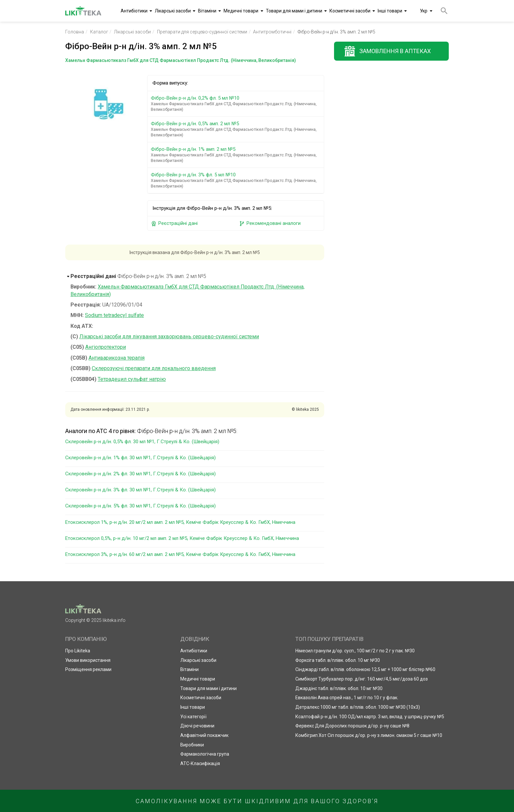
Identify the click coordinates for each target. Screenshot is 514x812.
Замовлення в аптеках (395, 51)
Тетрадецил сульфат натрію (132, 379)
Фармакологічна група (205, 754)
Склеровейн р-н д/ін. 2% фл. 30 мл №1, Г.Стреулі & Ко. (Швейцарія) (140, 474)
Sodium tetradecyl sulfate (114, 315)
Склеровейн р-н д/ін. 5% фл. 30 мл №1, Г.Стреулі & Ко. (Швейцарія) (140, 506)
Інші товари (390, 11)
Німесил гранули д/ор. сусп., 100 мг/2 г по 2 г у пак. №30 (355, 651)
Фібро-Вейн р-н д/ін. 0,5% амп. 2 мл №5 (237, 129)
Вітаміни (207, 11)
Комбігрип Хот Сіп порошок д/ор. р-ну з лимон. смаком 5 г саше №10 (369, 735)
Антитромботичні (272, 32)
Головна (75, 32)
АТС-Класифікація (200, 763)
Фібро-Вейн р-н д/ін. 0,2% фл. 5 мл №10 (237, 104)
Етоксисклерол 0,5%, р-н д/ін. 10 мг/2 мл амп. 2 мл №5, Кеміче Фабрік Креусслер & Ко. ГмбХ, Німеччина (182, 538)
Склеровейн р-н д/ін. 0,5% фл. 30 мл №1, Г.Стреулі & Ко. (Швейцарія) (142, 442)
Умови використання (88, 660)
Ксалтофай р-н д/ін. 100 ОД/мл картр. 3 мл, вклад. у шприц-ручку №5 (370, 717)
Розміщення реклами (88, 669)
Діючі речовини (197, 726)
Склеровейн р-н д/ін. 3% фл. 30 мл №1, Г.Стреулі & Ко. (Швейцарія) (140, 490)
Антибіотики (134, 11)
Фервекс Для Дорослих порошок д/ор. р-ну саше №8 (352, 726)
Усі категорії (193, 717)
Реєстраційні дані (174, 223)
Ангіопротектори (106, 347)
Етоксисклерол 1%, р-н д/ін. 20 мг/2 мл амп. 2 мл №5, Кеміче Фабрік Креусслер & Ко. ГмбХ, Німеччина (180, 522)
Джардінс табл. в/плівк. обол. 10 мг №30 (339, 688)
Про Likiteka (78, 651)
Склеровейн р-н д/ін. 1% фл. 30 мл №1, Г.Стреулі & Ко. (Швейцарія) (140, 458)
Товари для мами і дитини (294, 11)
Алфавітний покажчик (204, 735)
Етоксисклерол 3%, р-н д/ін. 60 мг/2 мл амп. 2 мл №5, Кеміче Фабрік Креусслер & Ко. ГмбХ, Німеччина (180, 554)
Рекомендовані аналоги (270, 223)
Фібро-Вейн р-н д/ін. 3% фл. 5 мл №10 (237, 180)
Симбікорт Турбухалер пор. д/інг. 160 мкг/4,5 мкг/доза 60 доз (362, 679)
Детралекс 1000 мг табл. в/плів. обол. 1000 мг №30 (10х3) (358, 707)
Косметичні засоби (350, 11)
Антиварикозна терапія (117, 358)
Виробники (192, 745)
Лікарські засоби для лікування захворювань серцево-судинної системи (169, 337)
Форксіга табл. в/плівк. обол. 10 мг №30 (338, 660)
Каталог (99, 32)
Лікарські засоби (173, 11)
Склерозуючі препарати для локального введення (154, 368)
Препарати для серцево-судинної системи (202, 32)
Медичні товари (241, 11)
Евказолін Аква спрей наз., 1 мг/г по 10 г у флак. (347, 698)
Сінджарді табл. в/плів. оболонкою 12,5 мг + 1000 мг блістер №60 (365, 669)
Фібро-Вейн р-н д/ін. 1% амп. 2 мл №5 (237, 155)
